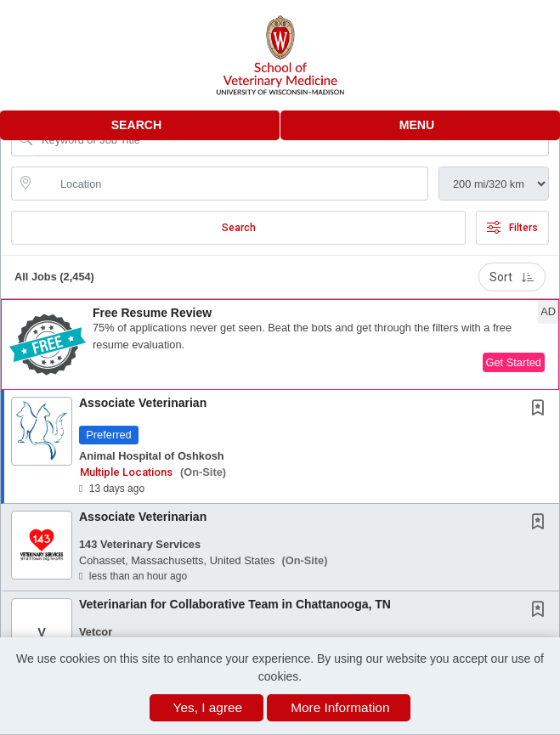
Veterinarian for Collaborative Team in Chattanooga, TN (235, 604)
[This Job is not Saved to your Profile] (541, 410)
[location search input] (232, 184)
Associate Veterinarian (143, 403)
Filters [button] (512, 228)
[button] (421, 125)
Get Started (514, 362)
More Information (340, 707)
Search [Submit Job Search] (239, 228)
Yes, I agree (208, 707)
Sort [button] (512, 277)
